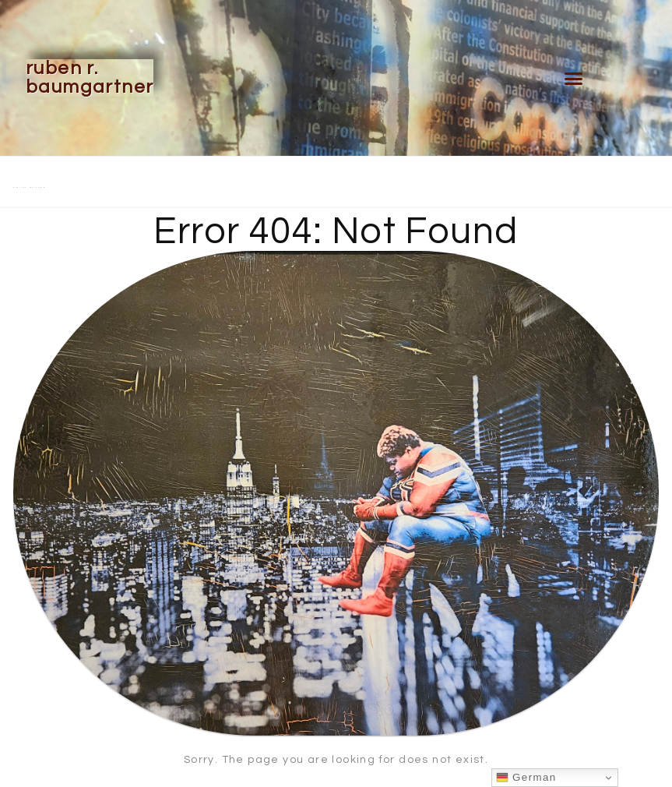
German (526, 778)
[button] (574, 78)
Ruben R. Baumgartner (90, 78)
